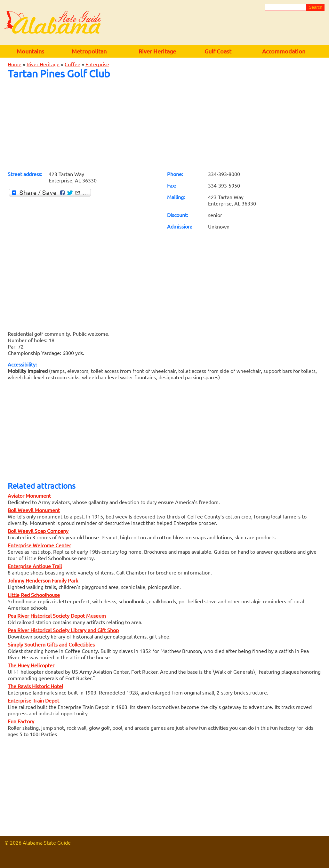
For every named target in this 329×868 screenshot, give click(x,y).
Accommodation (284, 51)
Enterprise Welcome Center (39, 545)
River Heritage (157, 51)
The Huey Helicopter (31, 665)
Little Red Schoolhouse (34, 595)
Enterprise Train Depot (33, 700)
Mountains (30, 51)
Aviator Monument (29, 495)
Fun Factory (21, 721)
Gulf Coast (218, 51)
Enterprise (97, 64)
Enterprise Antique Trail (35, 566)
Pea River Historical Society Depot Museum (57, 615)
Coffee (72, 64)
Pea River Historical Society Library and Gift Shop (63, 630)
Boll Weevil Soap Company (38, 531)
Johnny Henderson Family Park (43, 580)
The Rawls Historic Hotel (35, 686)
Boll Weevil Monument (34, 510)
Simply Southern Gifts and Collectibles (51, 644)
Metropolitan (89, 51)
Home (15, 64)
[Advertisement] (164, 125)
